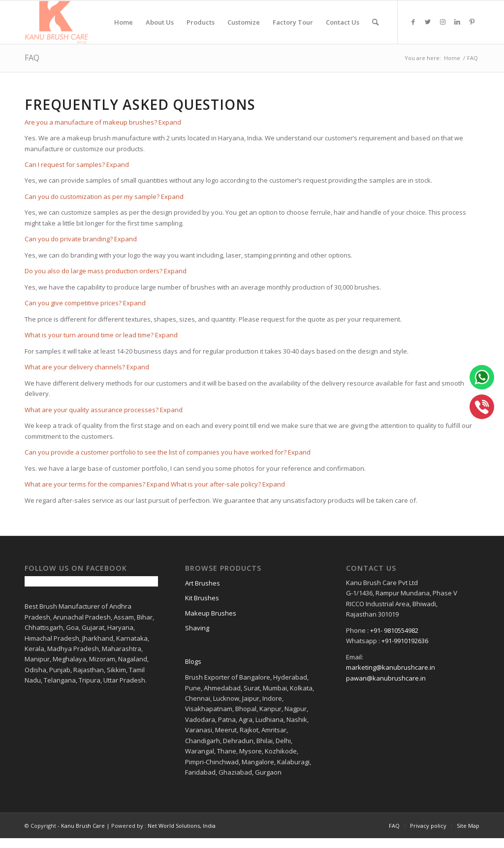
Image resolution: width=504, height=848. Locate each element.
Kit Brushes (202, 598)
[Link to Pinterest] (472, 22)
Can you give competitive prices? (73, 303)
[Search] (375, 22)
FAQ (32, 58)
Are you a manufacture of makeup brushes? (91, 122)
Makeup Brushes (211, 613)
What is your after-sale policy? (216, 484)
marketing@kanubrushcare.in (391, 667)
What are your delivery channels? (75, 367)
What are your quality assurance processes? (92, 410)
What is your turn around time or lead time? (89, 335)
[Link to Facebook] (413, 22)
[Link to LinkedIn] (457, 22)
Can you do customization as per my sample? (92, 196)
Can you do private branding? (69, 239)
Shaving (197, 628)
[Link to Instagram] (442, 22)
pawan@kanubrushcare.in (386, 678)
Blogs (193, 661)
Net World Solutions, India (182, 826)
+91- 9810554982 (394, 630)
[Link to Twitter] (428, 22)
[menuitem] (124, 22)
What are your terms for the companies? (85, 484)
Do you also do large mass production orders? (94, 271)
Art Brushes (203, 583)
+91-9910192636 (405, 641)
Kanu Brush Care (83, 826)
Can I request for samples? (65, 164)
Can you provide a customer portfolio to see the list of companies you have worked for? (156, 452)
